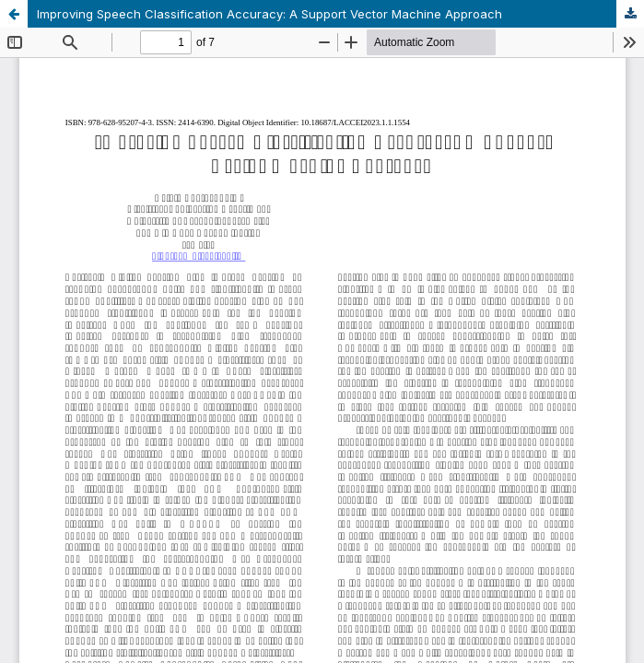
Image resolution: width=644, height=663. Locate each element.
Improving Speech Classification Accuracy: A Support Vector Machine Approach (269, 14)
